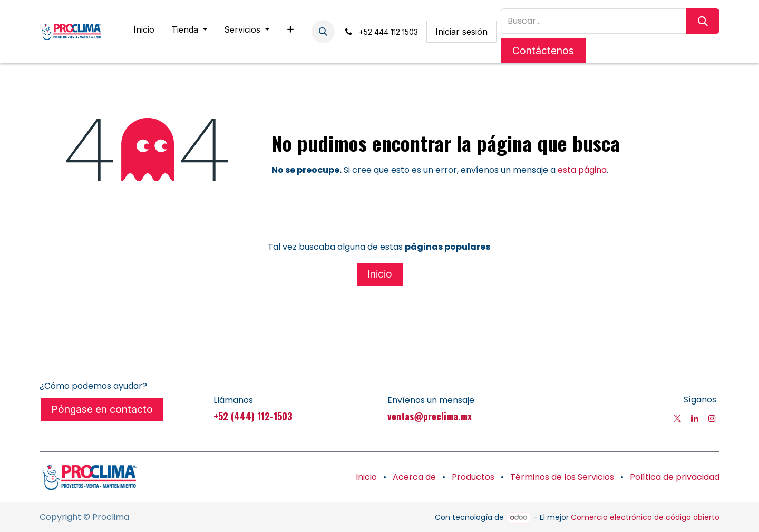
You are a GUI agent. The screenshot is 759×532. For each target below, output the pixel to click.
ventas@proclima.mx (430, 416)
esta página (582, 170)
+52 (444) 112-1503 (253, 416)
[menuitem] (144, 32)
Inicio (380, 274)
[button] (323, 32)
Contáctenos (543, 51)
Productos (473, 477)
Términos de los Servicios (562, 477)
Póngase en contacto (102, 409)
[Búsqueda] (703, 21)
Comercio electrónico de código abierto (645, 517)
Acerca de (414, 477)
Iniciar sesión (461, 32)
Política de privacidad (675, 477)
